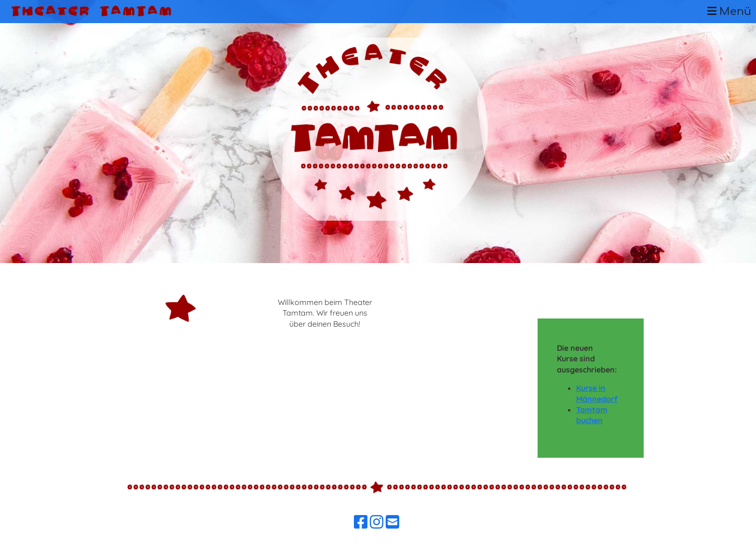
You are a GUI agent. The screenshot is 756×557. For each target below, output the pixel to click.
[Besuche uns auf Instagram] (377, 522)
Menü (729, 12)
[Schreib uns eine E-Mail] (392, 522)
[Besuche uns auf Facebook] (361, 522)
